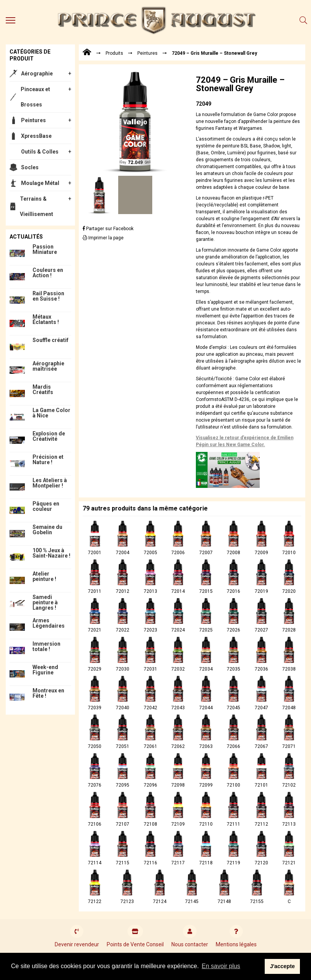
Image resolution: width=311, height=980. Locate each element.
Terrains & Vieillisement (37, 206)
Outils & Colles (40, 152)
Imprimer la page (103, 238)
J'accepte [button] (283, 966)
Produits (114, 53)
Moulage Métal (40, 183)
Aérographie (37, 74)
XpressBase (36, 136)
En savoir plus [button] (221, 966)
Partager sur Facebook (108, 229)
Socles (30, 167)
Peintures (33, 120)
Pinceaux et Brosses (35, 97)
